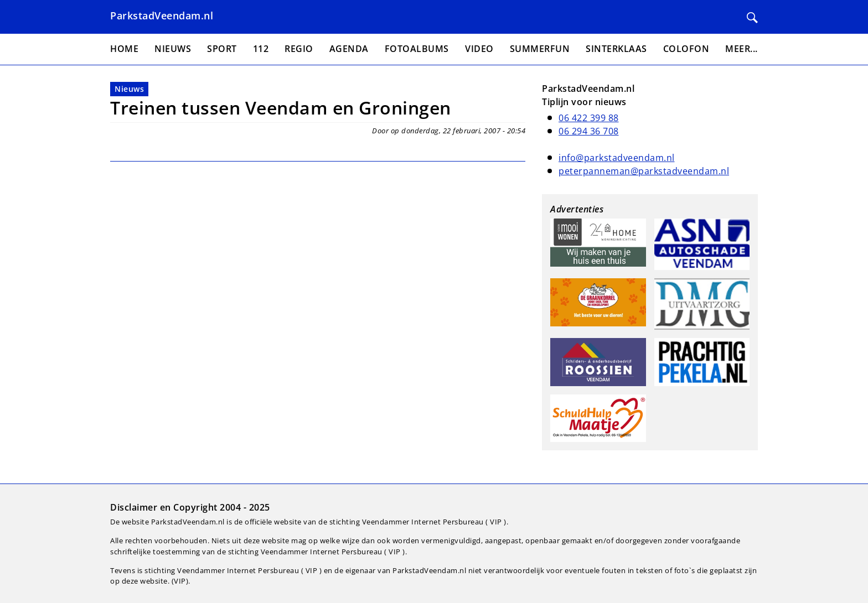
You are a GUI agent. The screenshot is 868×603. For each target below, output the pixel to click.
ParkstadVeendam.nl (162, 15)
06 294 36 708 (589, 131)
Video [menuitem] (479, 49)
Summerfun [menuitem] (540, 49)
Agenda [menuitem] (349, 49)
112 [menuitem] (261, 49)
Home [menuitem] (124, 49)
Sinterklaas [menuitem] (616, 49)
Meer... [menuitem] (742, 49)
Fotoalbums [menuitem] (417, 49)
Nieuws (129, 89)
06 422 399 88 (589, 118)
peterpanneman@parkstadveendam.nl (644, 171)
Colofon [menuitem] (686, 49)
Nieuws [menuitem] (173, 49)
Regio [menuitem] (299, 49)
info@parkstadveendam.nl (617, 158)
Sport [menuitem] (222, 49)
